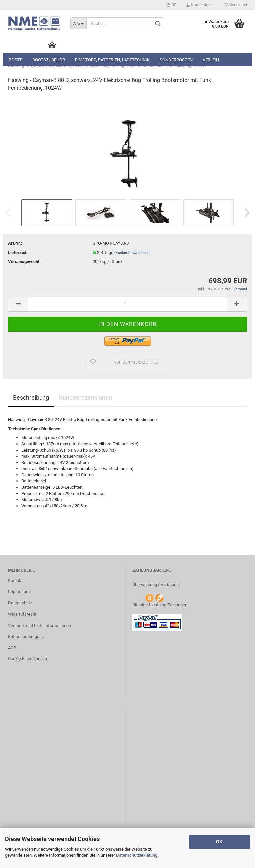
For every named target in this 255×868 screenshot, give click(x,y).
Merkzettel (235, 5)
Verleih (211, 60)
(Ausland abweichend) (132, 253)
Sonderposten (176, 60)
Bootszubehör (49, 60)
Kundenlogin (200, 5)
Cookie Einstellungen (28, 659)
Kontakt (15, 580)
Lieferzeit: (18, 253)
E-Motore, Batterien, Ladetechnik (112, 60)
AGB (12, 648)
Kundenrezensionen (85, 397)
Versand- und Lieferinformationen (40, 625)
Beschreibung (31, 397)
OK (219, 842)
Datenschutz (20, 603)
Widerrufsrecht (22, 614)
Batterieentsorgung (26, 637)
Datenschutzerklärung (137, 855)
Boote (15, 60)
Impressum (19, 591)
